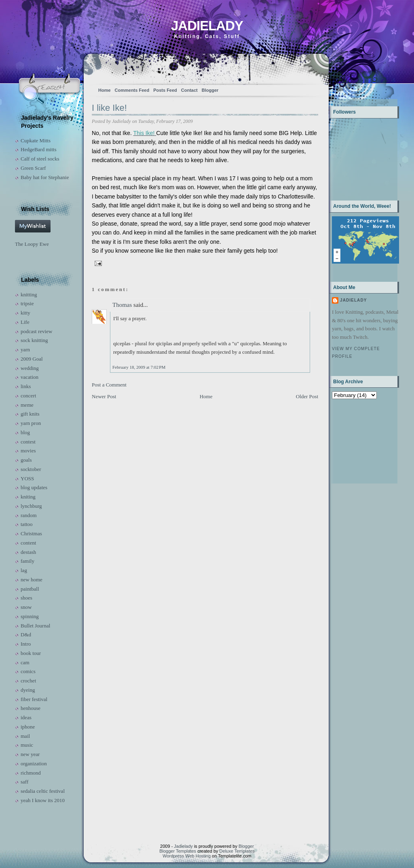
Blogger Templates (178, 851)
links (26, 386)
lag (24, 570)
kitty (25, 313)
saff (24, 782)
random (29, 515)
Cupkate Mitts (36, 140)
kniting (28, 497)
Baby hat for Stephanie (45, 177)
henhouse (31, 708)
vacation (30, 377)
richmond (31, 773)
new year (30, 754)
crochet (28, 681)
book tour (31, 653)
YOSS (27, 478)
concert (28, 396)
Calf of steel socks (40, 159)
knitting (29, 295)
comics (28, 671)
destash (28, 552)
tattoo (27, 524)
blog (25, 432)
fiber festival (34, 699)
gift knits (30, 414)
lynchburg (31, 506)
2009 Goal (32, 359)
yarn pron (31, 423)
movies (28, 451)
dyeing (28, 690)
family (27, 561)
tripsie (27, 303)
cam (25, 662)
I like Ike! (109, 108)
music (27, 745)
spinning (30, 616)
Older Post (307, 396)
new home (32, 580)
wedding (30, 368)
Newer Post (104, 396)
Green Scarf (33, 168)
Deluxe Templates (237, 851)
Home (105, 90)
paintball (30, 589)
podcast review (36, 331)
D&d (26, 635)
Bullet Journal (35, 626)
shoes (26, 598)
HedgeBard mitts (38, 149)
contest (28, 442)
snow (26, 607)
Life (25, 322)
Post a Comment (109, 385)
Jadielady (207, 26)
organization (34, 763)
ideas (26, 717)
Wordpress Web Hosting (187, 856)
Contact (189, 90)
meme (27, 405)
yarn (25, 350)
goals (26, 460)
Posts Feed (165, 90)
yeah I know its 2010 (43, 800)
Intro (26, 644)
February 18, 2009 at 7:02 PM (139, 367)
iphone (28, 727)
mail (25, 736)
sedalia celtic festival (43, 791)
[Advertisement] (357, 440)
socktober (31, 469)
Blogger (210, 90)
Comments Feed (132, 90)
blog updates (34, 487)
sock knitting (34, 340)
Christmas (31, 533)
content (28, 543)
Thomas (122, 305)
